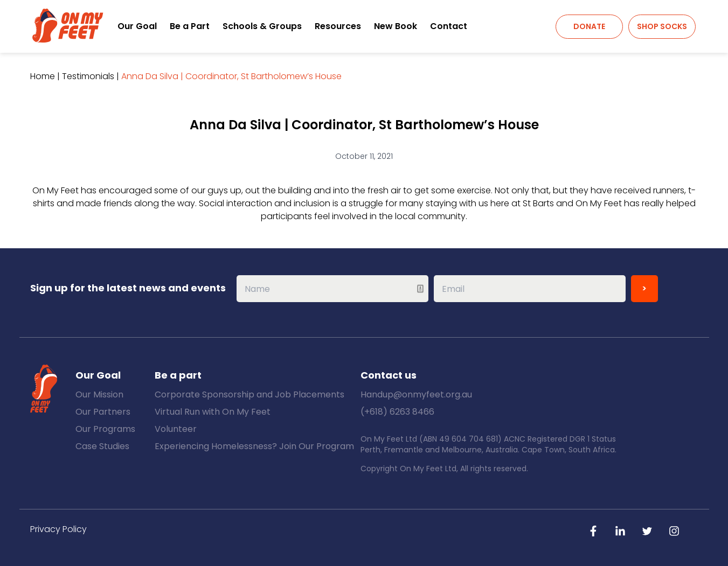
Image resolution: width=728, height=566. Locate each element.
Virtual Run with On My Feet (213, 412)
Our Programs (105, 429)
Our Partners (103, 412)
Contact (449, 26)
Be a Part (190, 26)
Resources (338, 26)
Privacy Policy (58, 529)
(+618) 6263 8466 (397, 412)
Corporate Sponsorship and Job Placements (249, 394)
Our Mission (99, 394)
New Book (396, 26)
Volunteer (176, 429)
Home (43, 76)
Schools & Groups (262, 26)
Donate (589, 26)
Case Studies (102, 446)
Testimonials (88, 76)
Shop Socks (662, 26)
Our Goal (137, 26)
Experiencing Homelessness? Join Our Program (254, 446)
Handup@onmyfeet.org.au (416, 394)
